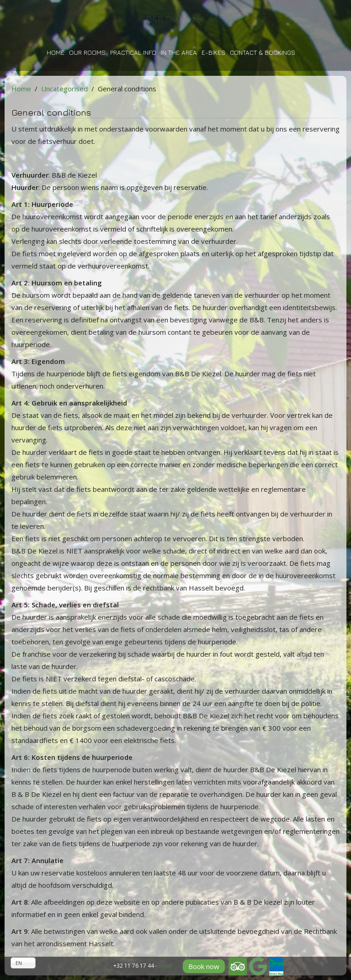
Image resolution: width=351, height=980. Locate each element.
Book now (204, 966)
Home (56, 52)
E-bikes (213, 52)
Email (165, 966)
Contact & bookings (263, 52)
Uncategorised (64, 89)
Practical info (133, 52)
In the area (179, 52)
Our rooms (87, 52)
